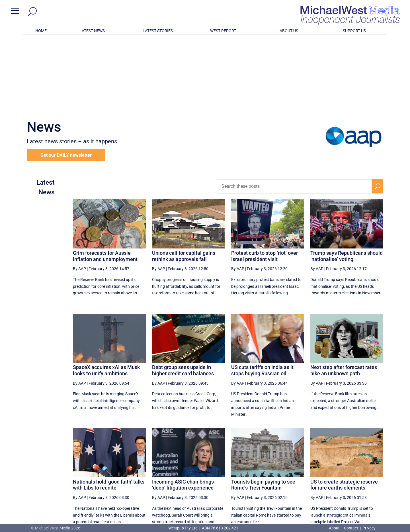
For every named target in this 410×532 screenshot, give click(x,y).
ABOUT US (289, 31)
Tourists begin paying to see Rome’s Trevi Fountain (263, 410)
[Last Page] (377, 472)
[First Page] (239, 472)
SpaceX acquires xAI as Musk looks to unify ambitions (106, 296)
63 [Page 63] (337, 472)
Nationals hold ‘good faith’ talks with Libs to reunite (109, 410)
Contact (351, 528)
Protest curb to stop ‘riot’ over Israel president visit (265, 181)
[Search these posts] (294, 112)
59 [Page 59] (279, 472)
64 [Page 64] (351, 472)
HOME (41, 31)
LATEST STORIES (158, 31)
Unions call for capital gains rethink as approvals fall (184, 181)
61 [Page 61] (308, 472)
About (335, 528)
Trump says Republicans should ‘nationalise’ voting (347, 181)
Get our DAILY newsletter (66, 80)
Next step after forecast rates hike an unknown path (344, 296)
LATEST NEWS (92, 31)
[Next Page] (364, 472)
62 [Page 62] (322, 472)
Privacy (369, 528)
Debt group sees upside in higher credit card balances (183, 296)
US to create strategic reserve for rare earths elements (344, 410)
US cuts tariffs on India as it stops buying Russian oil (262, 296)
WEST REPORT (223, 31)
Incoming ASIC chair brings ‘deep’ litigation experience (183, 410)
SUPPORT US (354, 31)
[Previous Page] (252, 472)
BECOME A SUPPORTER (380, 494)
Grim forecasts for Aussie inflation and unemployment (105, 181)
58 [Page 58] (265, 472)
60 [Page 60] (293, 472)
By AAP (79, 194)
